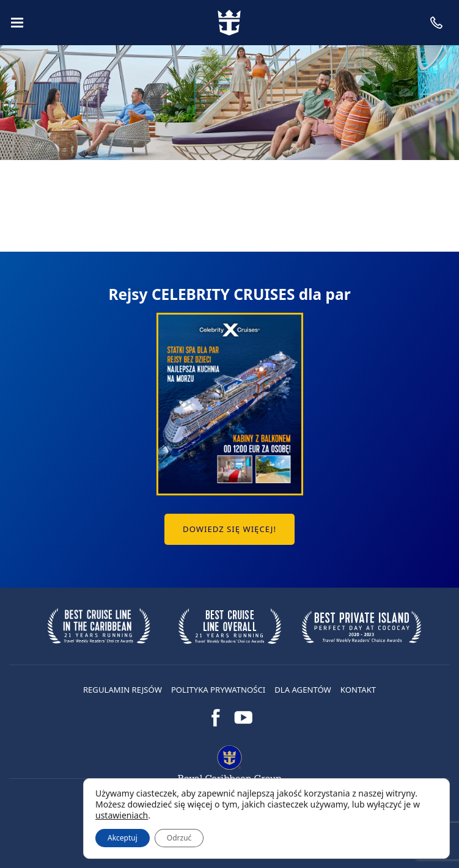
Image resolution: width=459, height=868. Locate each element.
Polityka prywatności (218, 690)
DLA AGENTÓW (303, 690)
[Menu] (17, 23)
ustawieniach (122, 815)
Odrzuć (179, 838)
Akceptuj (123, 838)
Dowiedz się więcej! (230, 529)
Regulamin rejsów (123, 690)
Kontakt (358, 690)
